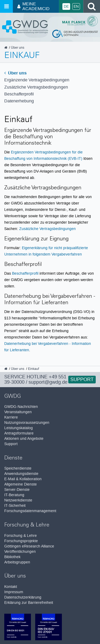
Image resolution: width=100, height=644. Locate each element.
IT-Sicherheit (15, 506)
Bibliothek (12, 557)
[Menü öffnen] (6, 6)
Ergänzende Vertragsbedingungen (37, 80)
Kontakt (11, 587)
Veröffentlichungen (20, 552)
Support (82, 379)
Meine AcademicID (33, 6)
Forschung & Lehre (21, 536)
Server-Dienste (17, 490)
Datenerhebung (19, 101)
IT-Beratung (14, 495)
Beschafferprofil (19, 94)
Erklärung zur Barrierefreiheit (29, 603)
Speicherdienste (18, 468)
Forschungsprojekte (21, 541)
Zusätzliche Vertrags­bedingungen (36, 87)
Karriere (11, 417)
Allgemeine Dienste (21, 484)
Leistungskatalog (19, 428)
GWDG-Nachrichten (21, 407)
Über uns (15, 73)
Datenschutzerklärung (23, 597)
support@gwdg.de (48, 382)
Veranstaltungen (18, 412)
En (76, 7)
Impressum (14, 592)
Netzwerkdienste (18, 500)
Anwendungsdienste (21, 474)
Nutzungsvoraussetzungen (27, 423)
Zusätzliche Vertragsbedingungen (47, 229)
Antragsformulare (19, 433)
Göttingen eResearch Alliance (29, 546)
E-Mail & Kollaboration (23, 479)
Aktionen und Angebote (24, 439)
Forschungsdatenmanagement (30, 511)
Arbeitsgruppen (17, 562)
